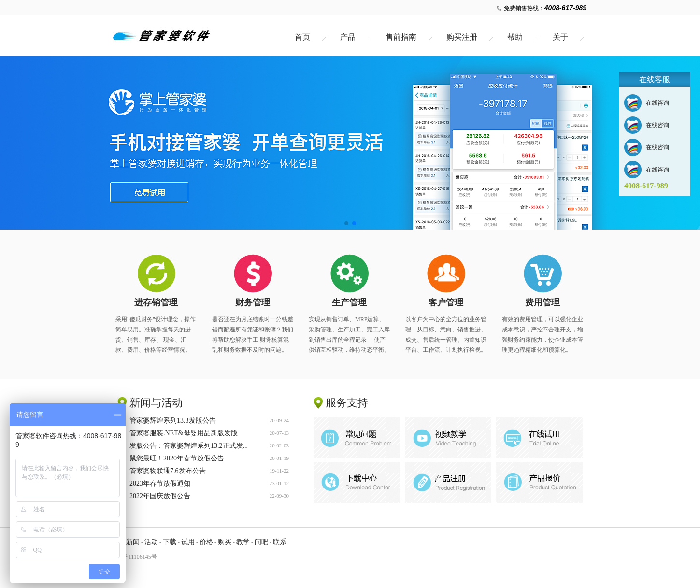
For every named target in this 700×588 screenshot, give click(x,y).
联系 (280, 542)
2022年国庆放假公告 (160, 497)
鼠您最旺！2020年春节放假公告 (177, 460)
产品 (348, 37)
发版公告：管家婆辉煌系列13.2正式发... (189, 447)
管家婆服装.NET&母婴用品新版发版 (184, 435)
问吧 (261, 542)
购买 (225, 542)
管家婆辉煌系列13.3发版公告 (173, 422)
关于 (560, 37)
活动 (151, 542)
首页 (302, 37)
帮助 (515, 37)
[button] (346, 223)
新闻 (133, 542)
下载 (170, 542)
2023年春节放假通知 (160, 485)
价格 (206, 542)
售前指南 (401, 37)
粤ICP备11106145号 (132, 557)
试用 (188, 542)
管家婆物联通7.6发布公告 (168, 472)
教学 (243, 542)
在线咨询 (657, 103)
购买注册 (462, 37)
